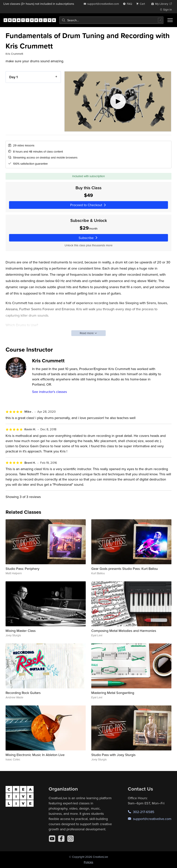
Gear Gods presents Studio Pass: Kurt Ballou (125, 569)
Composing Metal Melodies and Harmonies (124, 631)
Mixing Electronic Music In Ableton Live (35, 755)
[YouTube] (52, 839)
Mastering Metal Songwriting (113, 693)
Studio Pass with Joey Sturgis (113, 755)
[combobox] (111, 20)
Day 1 (13, 77)
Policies (88, 862)
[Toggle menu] (170, 20)
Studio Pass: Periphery (22, 569)
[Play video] (118, 101)
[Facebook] (61, 839)
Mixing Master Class (21, 631)
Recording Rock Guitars (23, 693)
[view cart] (142, 4)
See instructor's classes (49, 392)
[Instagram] (71, 839)
